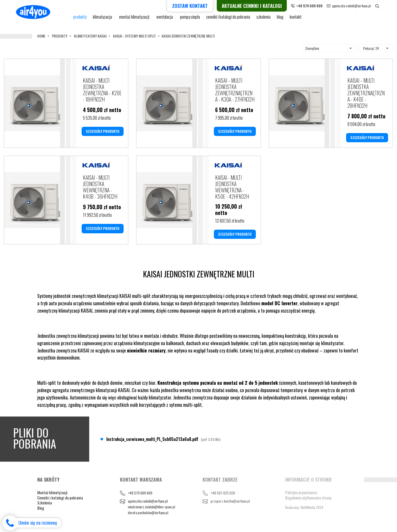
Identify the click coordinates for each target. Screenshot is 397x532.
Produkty (60, 36)
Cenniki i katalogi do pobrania (60, 498)
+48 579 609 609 (140, 493)
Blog (41, 508)
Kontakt (296, 19)
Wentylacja (165, 19)
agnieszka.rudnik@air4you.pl (359, 6)
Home (41, 36)
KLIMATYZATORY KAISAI (90, 36)
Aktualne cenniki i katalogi (260, 6)
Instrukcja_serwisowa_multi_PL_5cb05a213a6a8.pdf (163, 439)
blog (280, 19)
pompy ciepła (190, 19)
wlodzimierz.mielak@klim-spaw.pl (151, 507)
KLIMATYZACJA (103, 19)
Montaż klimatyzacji (135, 19)
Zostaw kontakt (198, 6)
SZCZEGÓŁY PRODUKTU (103, 131)
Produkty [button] (80, 19)
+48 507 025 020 (223, 493)
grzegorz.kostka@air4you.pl (230, 501)
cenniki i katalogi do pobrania (228, 19)
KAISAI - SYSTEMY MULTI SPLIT (134, 36)
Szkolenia (263, 19)
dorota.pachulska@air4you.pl (148, 512)
